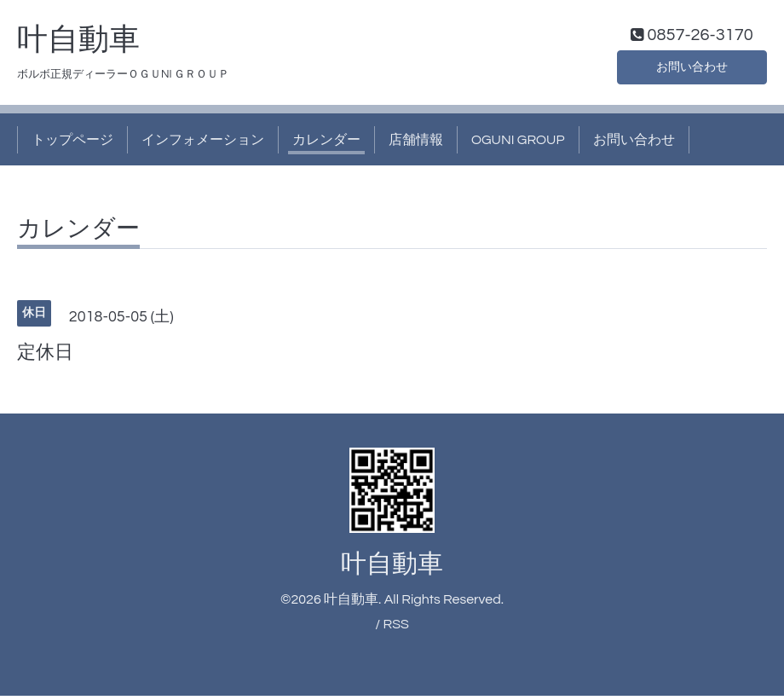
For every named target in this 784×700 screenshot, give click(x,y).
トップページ (72, 143)
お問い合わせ (692, 68)
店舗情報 (416, 143)
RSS (395, 628)
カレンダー (326, 143)
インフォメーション (203, 143)
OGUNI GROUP (518, 143)
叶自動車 (78, 43)
